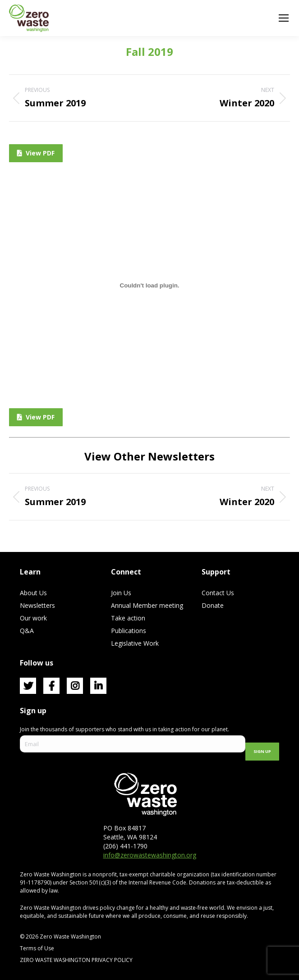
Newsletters (37, 605)
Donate (213, 605)
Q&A (27, 631)
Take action (128, 618)
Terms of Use (37, 948)
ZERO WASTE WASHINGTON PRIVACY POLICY (77, 960)
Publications (129, 631)
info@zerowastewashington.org (150, 855)
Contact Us (218, 593)
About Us (33, 593)
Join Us (121, 593)
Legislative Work (135, 643)
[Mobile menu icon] (284, 18)
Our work (33, 618)
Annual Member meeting (147, 605)
